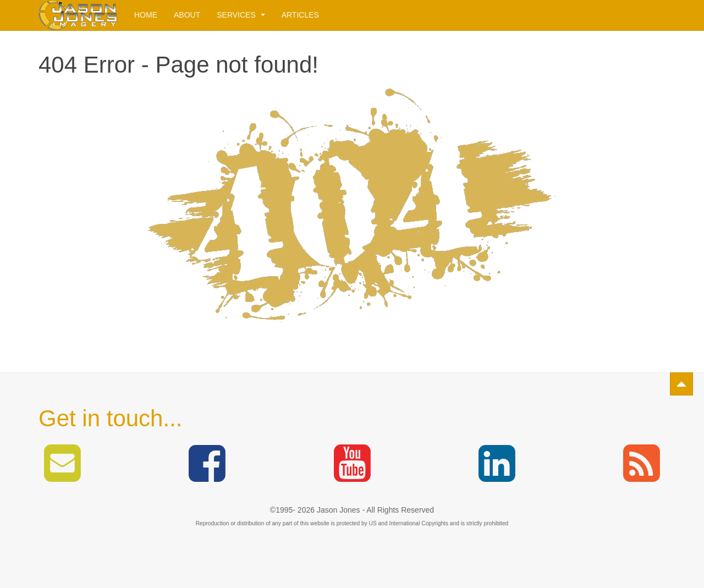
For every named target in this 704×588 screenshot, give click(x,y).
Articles (300, 15)
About (187, 15)
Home (146, 15)
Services (241, 15)
